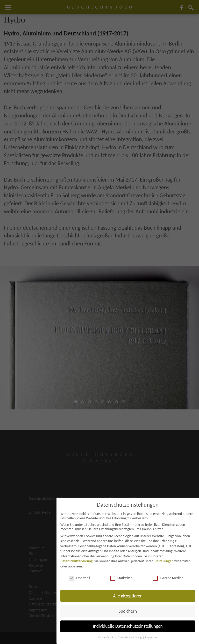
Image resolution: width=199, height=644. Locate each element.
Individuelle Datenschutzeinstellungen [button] (128, 626)
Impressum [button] (151, 637)
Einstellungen (164, 561)
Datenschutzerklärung (76, 561)
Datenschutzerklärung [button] (130, 637)
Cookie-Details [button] (106, 637)
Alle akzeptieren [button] (128, 596)
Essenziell (79, 578)
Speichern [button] (128, 611)
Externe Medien (168, 578)
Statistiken (121, 578)
